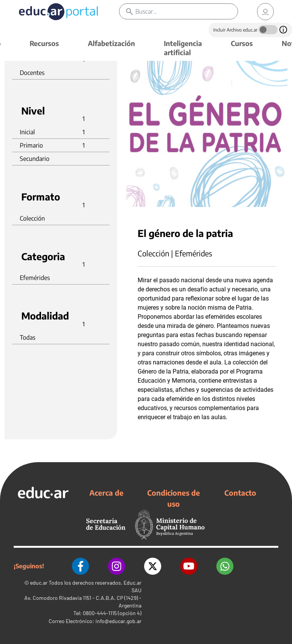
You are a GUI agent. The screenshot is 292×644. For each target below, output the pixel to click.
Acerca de (106, 493)
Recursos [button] (44, 43)
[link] (265, 12)
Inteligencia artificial (183, 48)
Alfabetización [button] (111, 43)
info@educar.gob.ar (118, 621)
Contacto (240, 493)
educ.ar (39, 583)
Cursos (242, 43)
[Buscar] (186, 11)
